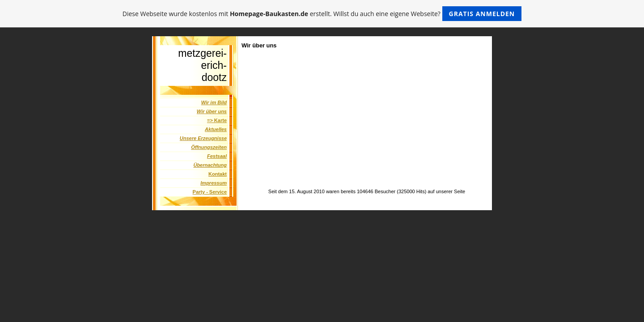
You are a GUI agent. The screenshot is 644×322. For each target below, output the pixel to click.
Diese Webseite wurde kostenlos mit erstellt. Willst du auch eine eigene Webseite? (322, 14)
